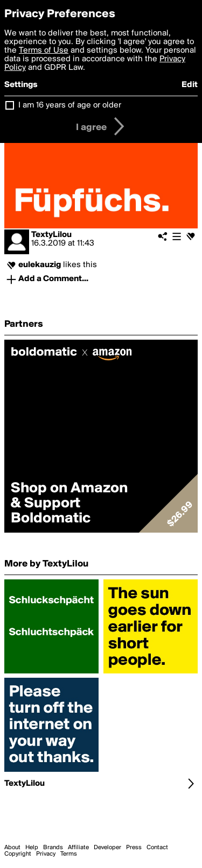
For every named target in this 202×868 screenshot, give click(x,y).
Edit (190, 85)
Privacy (46, 854)
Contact (157, 848)
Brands (53, 848)
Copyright (18, 854)
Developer (107, 848)
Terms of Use (44, 51)
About (12, 848)
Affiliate (78, 848)
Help (32, 848)
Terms (69, 854)
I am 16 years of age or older (70, 105)
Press (134, 848)
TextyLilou (51, 235)
